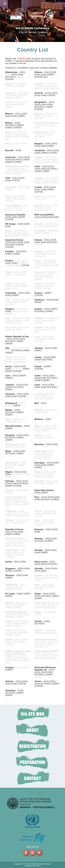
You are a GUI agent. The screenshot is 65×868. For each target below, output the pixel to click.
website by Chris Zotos (32, 866)
